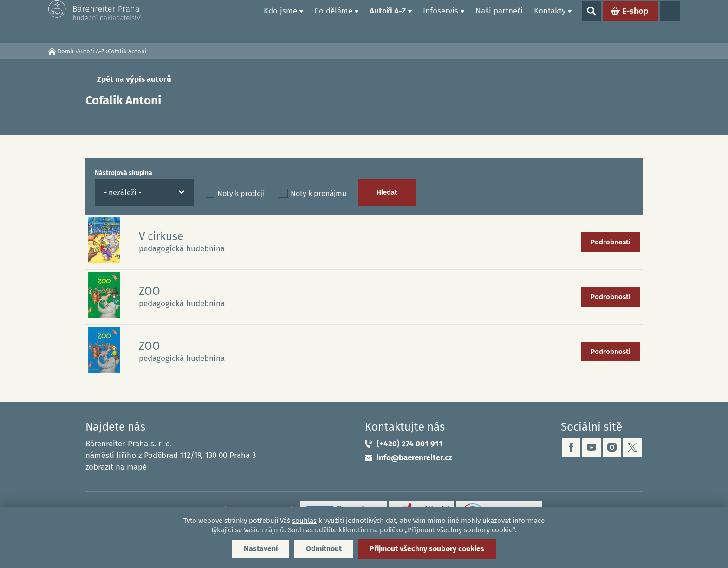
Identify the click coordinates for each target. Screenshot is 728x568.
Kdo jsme (280, 21)
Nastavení (259, 549)
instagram (612, 447)
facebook (571, 447)
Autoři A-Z (388, 21)
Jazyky (670, 21)
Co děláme (333, 21)
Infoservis (441, 21)
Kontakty (550, 21)
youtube (591, 447)
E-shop (635, 21)
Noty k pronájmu (318, 193)
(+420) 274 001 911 (409, 444)
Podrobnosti (611, 242)
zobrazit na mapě (116, 467)
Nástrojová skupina (123, 173)
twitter (632, 447)
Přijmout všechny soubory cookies (428, 549)
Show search (591, 21)
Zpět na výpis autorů (134, 79)
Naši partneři (499, 21)
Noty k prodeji (241, 193)
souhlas (304, 521)
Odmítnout (323, 549)
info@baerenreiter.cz (414, 458)
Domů (247, 21)
